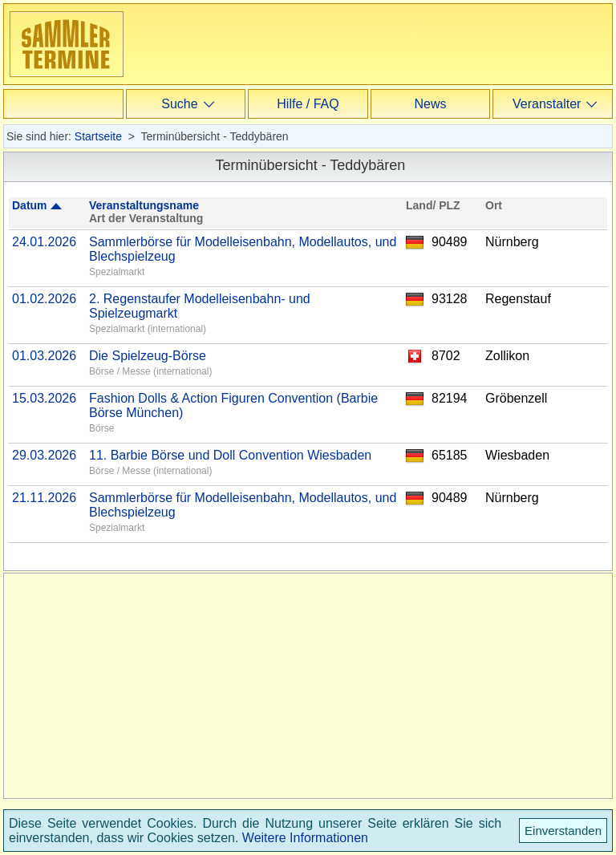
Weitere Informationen (305, 838)
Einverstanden (563, 831)
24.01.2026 (44, 242)
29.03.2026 (44, 455)
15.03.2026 (44, 398)
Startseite (98, 136)
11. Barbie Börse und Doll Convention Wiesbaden (230, 455)
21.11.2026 (44, 498)
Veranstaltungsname (144, 205)
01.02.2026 (44, 299)
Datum (30, 205)
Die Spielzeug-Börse (148, 356)
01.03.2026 (44, 356)
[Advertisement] (392, 120)
